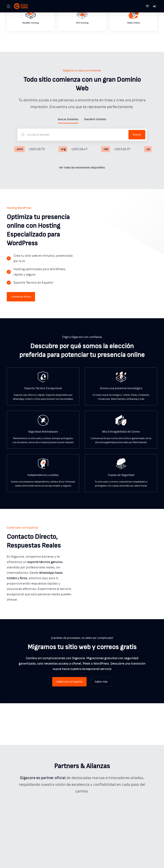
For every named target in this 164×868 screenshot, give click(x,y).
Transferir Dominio (95, 119)
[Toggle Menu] (8, 6)
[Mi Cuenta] (154, 6)
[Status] (148, 6)
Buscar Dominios (68, 119)
